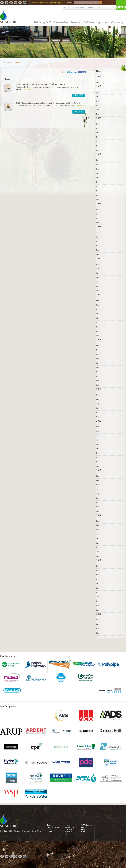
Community (117, 22)
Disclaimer (26, 831)
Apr (97, 110)
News (106, 22)
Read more (28, 89)
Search (69, 3)
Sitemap (17, 831)
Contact (98, 7)
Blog (83, 830)
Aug (98, 92)
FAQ (66, 834)
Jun (97, 101)
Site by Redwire (37, 831)
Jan (97, 82)
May (98, 105)
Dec (98, 124)
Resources (76, 22)
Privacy (67, 825)
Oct (98, 165)
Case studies (61, 22)
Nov (98, 160)
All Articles (17, 62)
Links (83, 832)
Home (67, 7)
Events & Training (79, 7)
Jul (97, 97)
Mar (98, 146)
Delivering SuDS (43, 22)
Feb (98, 114)
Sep (98, 169)
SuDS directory (92, 22)
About (91, 7)
